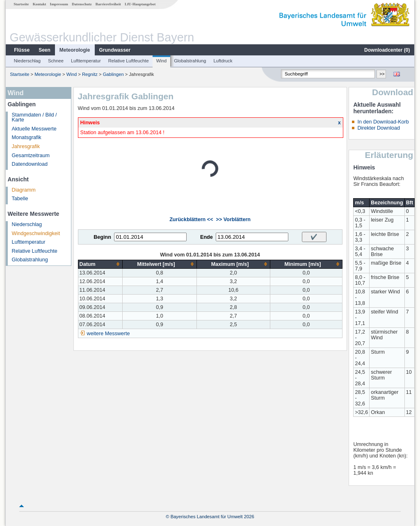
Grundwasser (115, 50)
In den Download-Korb (383, 122)
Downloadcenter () (387, 50)
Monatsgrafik (27, 137)
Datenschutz (82, 4)
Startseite (21, 4)
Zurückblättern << (191, 220)
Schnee (56, 61)
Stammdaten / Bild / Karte (34, 118)
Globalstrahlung (190, 61)
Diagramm (24, 190)
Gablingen (113, 74)
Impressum (59, 4)
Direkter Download (379, 128)
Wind (162, 61)
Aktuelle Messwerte (34, 129)
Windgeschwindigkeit (36, 233)
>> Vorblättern (233, 220)
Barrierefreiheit (108, 4)
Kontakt (40, 4)
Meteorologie (75, 50)
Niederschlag (27, 61)
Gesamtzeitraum (31, 156)
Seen (45, 50)
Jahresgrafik (26, 146)
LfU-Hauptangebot (140, 4)
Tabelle (20, 199)
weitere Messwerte (108, 334)
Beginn (102, 237)
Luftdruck (223, 61)
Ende (207, 237)
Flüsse (22, 50)
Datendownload (30, 164)
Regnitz (90, 74)
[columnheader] (100, 264)
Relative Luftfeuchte (129, 61)
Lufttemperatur (86, 61)
